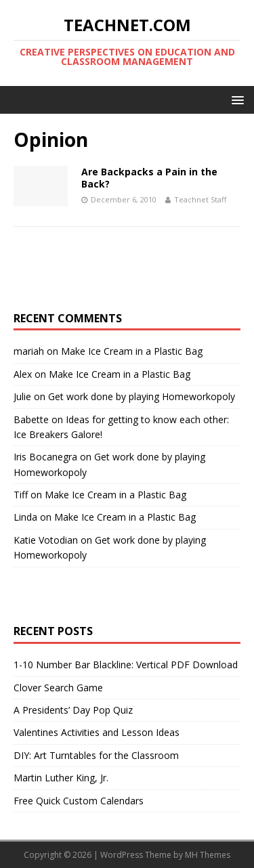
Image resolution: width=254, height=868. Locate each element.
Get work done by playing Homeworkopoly (142, 396)
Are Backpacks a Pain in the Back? (149, 178)
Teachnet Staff (200, 199)
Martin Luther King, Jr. (61, 778)
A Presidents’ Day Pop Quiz (73, 710)
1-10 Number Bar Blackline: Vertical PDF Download (126, 665)
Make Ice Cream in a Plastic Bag (132, 351)
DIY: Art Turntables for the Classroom (96, 755)
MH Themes (208, 855)
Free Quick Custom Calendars (79, 801)
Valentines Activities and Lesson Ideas (97, 732)
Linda (25, 517)
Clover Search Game (58, 688)
